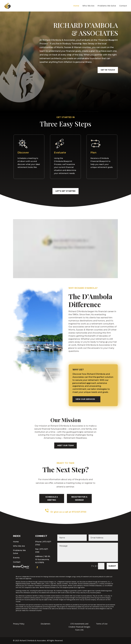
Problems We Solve (107, 6)
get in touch (108, 69)
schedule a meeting (52, 498)
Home (76, 6)
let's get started (65, 191)
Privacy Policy (19, 624)
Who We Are (88, 6)
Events (16, 558)
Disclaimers (45, 624)
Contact (123, 6)
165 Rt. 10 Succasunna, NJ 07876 (43, 559)
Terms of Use (102, 624)
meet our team (65, 445)
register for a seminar (79, 498)
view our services (88, 394)
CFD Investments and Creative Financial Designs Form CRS (79, 627)
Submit (112, 566)
